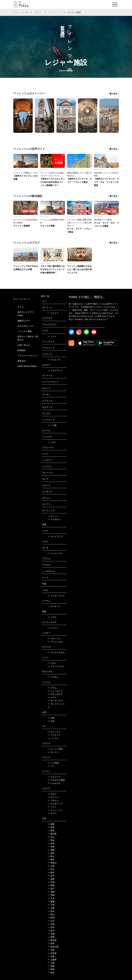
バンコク (53, 738)
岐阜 (51, 872)
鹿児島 (52, 834)
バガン (52, 442)
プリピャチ (54, 360)
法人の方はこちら (26, 326)
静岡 (51, 918)
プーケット (54, 735)
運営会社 (22, 361)
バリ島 (52, 425)
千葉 (51, 905)
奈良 (51, 927)
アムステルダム (56, 652)
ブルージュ (54, 638)
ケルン (52, 663)
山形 (51, 866)
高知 (51, 840)
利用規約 (22, 350)
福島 (51, 850)
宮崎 (51, 847)
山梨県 (52, 960)
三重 (51, 963)
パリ (51, 766)
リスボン (53, 677)
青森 (51, 885)
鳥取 (51, 831)
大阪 (51, 950)
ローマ (52, 813)
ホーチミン (54, 606)
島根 (51, 969)
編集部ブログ (24, 321)
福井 (51, 853)
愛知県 (52, 940)
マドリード (54, 777)
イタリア (38, 12)
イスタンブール (56, 596)
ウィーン (53, 516)
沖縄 (51, 895)
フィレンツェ (55, 12)
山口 (51, 837)
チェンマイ (54, 732)
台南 (51, 718)
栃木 (51, 911)
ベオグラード (55, 370)
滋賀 (51, 879)
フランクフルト (56, 666)
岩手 (51, 876)
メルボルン (54, 519)
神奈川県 (53, 947)
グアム (52, 688)
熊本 (51, 860)
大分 (51, 898)
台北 (51, 721)
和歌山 (52, 863)
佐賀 (51, 827)
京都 (51, 956)
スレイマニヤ (55, 536)
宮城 (51, 882)
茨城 (51, 934)
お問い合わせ (24, 345)
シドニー (53, 628)
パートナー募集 (25, 331)
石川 (51, 921)
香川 (51, 889)
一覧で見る (113, 94)
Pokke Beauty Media (27, 366)
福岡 (51, 892)
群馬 (51, 943)
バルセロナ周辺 (56, 780)
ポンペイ (53, 797)
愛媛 (51, 902)
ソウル (52, 617)
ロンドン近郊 (55, 749)
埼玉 (51, 869)
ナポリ (52, 794)
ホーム (17, 12)
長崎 (51, 966)
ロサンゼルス (55, 694)
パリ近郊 (53, 763)
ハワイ (52, 697)
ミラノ (52, 807)
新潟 (51, 931)
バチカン (53, 800)
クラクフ (53, 313)
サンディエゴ (55, 701)
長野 (51, 937)
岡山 (51, 914)
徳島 (51, 824)
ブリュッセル (55, 642)
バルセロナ (54, 783)
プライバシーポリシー (28, 356)
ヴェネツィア (55, 804)
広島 (51, 924)
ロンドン (53, 752)
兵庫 (51, 908)
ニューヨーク (55, 691)
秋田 (51, 843)
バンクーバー (55, 553)
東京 (51, 973)
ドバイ (52, 336)
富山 (51, 856)
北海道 (52, 953)
